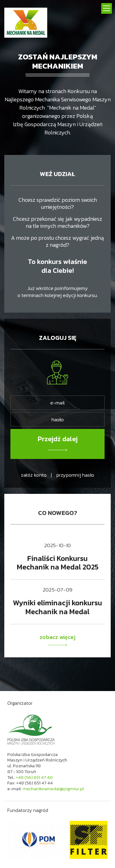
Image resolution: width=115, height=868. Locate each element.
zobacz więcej (57, 640)
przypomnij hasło (75, 475)
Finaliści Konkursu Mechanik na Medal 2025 (58, 563)
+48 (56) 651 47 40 (34, 777)
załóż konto (34, 475)
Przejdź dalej (58, 439)
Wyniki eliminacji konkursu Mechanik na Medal (57, 607)
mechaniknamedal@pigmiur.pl (53, 789)
